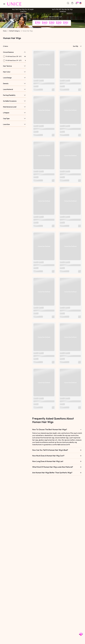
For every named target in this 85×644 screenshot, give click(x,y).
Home (5, 31)
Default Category (15, 31)
